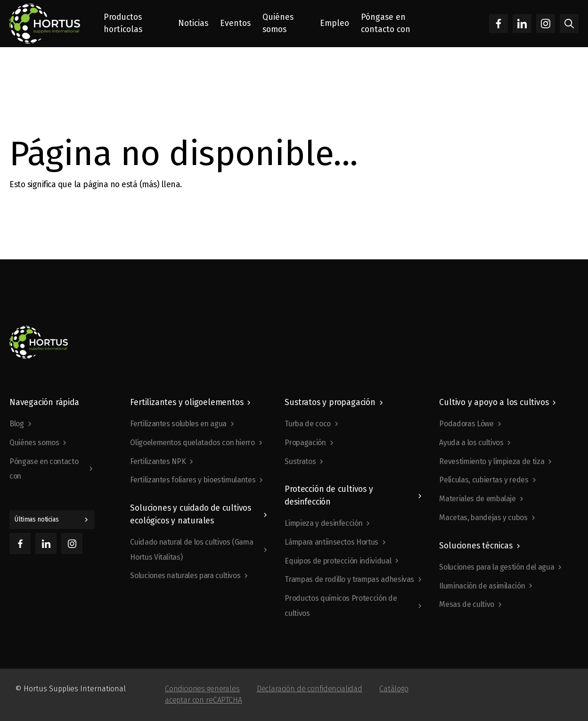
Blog (17, 424)
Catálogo (394, 689)
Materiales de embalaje (477, 499)
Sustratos (300, 461)
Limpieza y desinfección (323, 523)
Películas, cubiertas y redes (484, 480)
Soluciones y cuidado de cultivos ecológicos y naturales (191, 514)
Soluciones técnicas (476, 546)
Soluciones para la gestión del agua (497, 567)
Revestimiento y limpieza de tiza (492, 461)
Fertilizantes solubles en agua (178, 424)
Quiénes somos (34, 443)
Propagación (305, 443)
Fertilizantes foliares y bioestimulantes (193, 480)
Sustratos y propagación (330, 402)
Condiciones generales (202, 689)
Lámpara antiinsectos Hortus (331, 542)
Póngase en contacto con (44, 469)
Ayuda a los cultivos (471, 443)
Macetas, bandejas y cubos (483, 518)
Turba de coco (307, 424)
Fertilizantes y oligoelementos (187, 402)
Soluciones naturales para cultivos (185, 576)
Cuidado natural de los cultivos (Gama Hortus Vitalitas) (192, 550)
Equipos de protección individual (338, 561)
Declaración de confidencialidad (310, 689)
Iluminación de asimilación (482, 586)
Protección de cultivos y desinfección (329, 495)
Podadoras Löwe (466, 424)
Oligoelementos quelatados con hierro (192, 443)
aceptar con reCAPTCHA (204, 700)
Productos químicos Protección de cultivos (341, 606)
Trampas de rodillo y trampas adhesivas (349, 579)
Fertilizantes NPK (158, 461)
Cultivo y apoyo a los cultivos (494, 402)
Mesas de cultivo (466, 604)
